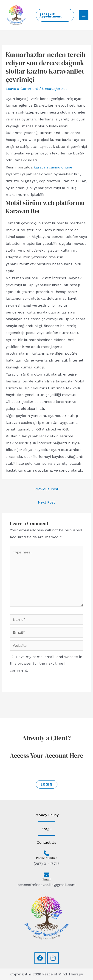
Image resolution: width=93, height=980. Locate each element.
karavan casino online (53, 167)
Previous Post (46, 489)
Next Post (46, 502)
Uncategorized (55, 89)
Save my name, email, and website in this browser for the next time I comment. (46, 664)
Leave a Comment (22, 89)
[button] (55, 15)
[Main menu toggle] (84, 15)
